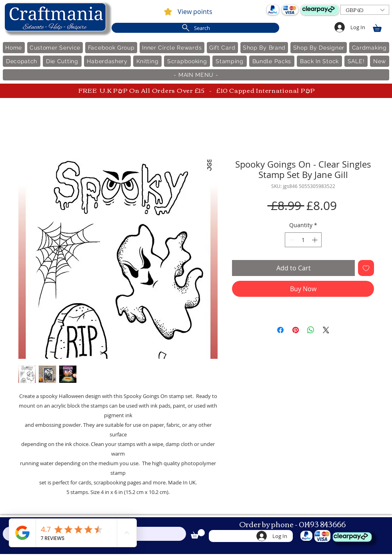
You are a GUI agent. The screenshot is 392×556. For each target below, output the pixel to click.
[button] (365, 10)
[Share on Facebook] (280, 330)
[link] (381, 27)
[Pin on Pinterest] (296, 330)
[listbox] (365, 10)
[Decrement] (291, 240)
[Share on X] (326, 330)
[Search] (195, 28)
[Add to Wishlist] (366, 268)
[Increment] (315, 240)
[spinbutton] (303, 240)
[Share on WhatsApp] (311, 330)
